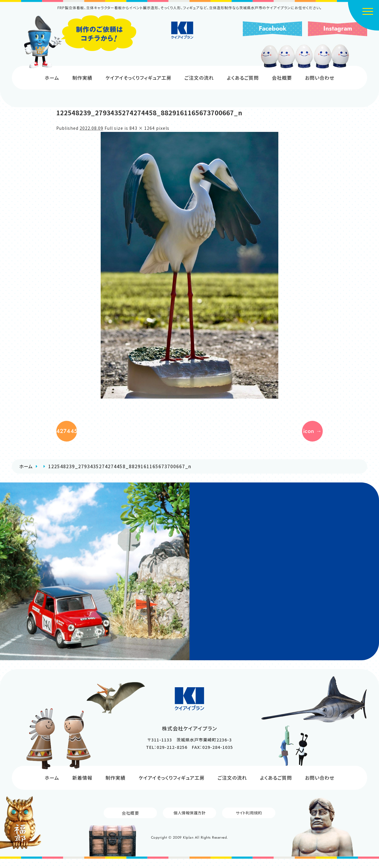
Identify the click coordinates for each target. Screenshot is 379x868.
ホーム (52, 78)
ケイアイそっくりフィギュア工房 (138, 78)
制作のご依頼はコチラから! (80, 42)
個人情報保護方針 (189, 822)
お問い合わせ (320, 78)
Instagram (338, 28)
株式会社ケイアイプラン (190, 36)
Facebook (273, 28)
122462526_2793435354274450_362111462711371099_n (71, 435)
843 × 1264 (142, 128)
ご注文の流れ (199, 78)
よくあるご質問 (243, 78)
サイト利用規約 (249, 822)
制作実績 (82, 78)
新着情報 (82, 787)
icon (303, 435)
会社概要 (282, 78)
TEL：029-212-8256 (167, 756)
